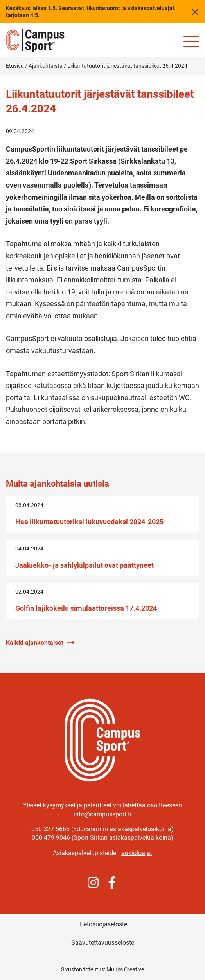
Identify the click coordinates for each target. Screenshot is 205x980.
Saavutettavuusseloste (103, 943)
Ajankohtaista (46, 66)
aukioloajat (137, 853)
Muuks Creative (125, 969)
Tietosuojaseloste (103, 924)
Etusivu (15, 66)
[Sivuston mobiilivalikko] (191, 42)
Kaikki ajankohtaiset (35, 643)
